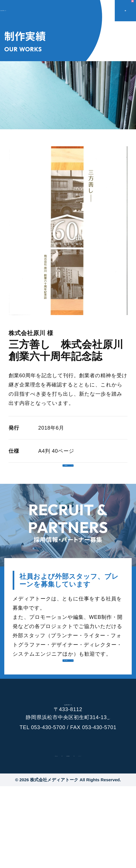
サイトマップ (109, 836)
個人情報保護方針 (68, 836)
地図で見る (111, 795)
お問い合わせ (27, 836)
